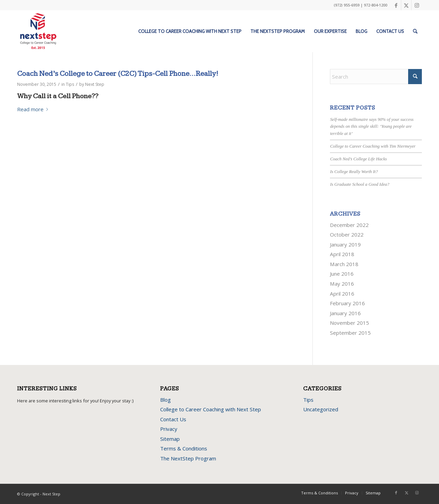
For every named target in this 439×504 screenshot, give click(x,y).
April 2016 (342, 294)
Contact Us (173, 419)
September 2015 (350, 333)
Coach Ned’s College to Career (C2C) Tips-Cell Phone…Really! (118, 74)
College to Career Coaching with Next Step (211, 409)
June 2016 (342, 274)
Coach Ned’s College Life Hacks (358, 159)
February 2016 (347, 303)
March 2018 (344, 264)
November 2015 (349, 323)
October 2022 (347, 234)
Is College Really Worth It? (354, 172)
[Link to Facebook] (396, 5)
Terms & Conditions (184, 448)
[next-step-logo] (38, 31)
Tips (70, 84)
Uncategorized (321, 409)
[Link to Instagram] (417, 5)
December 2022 (349, 225)
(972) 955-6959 (347, 5)
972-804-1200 (376, 5)
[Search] (415, 31)
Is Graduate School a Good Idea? (360, 184)
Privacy (169, 429)
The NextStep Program (188, 458)
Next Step (95, 84)
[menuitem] (190, 31)
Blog (165, 400)
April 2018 (342, 254)
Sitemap (170, 439)
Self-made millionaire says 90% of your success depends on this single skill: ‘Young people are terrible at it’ (372, 126)
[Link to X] (406, 5)
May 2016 (342, 284)
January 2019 (345, 244)
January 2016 (345, 313)
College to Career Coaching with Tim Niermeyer (373, 146)
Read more (34, 109)
